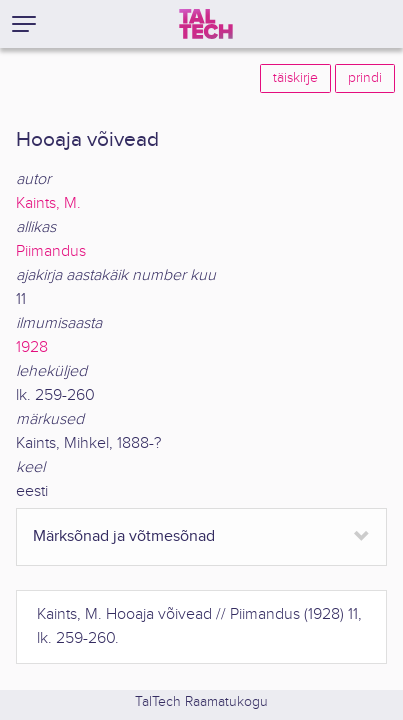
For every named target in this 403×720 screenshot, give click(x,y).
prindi (365, 78)
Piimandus (51, 251)
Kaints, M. (48, 203)
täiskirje (295, 78)
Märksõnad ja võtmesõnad (124, 536)
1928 (32, 347)
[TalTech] (206, 24)
